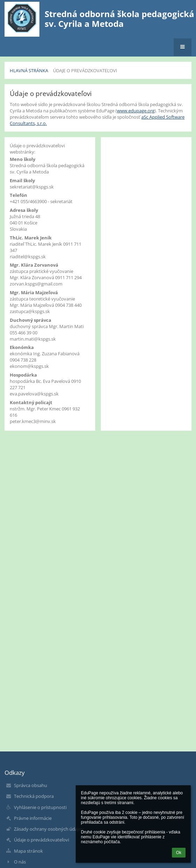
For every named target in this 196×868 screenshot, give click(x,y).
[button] (183, 47)
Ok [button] (179, 853)
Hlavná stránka (29, 71)
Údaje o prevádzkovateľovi (85, 71)
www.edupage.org (136, 111)
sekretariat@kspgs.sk (32, 187)
